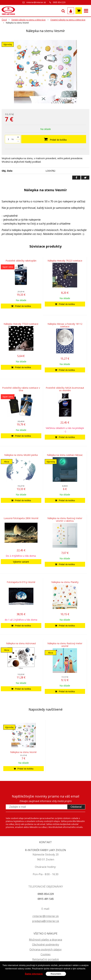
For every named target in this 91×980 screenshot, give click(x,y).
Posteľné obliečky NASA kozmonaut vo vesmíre (65, 389)
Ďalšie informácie (34, 974)
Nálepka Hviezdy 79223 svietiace (65, 261)
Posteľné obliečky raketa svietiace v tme (21, 389)
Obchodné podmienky (46, 945)
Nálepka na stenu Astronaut (21, 643)
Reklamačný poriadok (46, 959)
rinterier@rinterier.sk (36, 2)
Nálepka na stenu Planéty (65, 582)
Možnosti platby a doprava (45, 940)
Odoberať (76, 807)
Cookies (46, 954)
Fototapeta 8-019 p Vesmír (21, 582)
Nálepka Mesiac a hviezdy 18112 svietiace (65, 325)
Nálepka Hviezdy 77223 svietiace (21, 324)
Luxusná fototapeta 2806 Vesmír (21, 518)
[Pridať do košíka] (21, 306)
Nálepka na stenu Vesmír (23, 752)
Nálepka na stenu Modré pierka (21, 455)
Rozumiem (56, 974)
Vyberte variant (21, 562)
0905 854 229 (59, 2)
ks (13, 139)
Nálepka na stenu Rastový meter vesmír (65, 645)
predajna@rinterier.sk (46, 921)
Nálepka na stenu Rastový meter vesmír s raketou (65, 519)
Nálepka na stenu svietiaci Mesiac (65, 455)
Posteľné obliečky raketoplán (21, 261)
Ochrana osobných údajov (45, 949)
